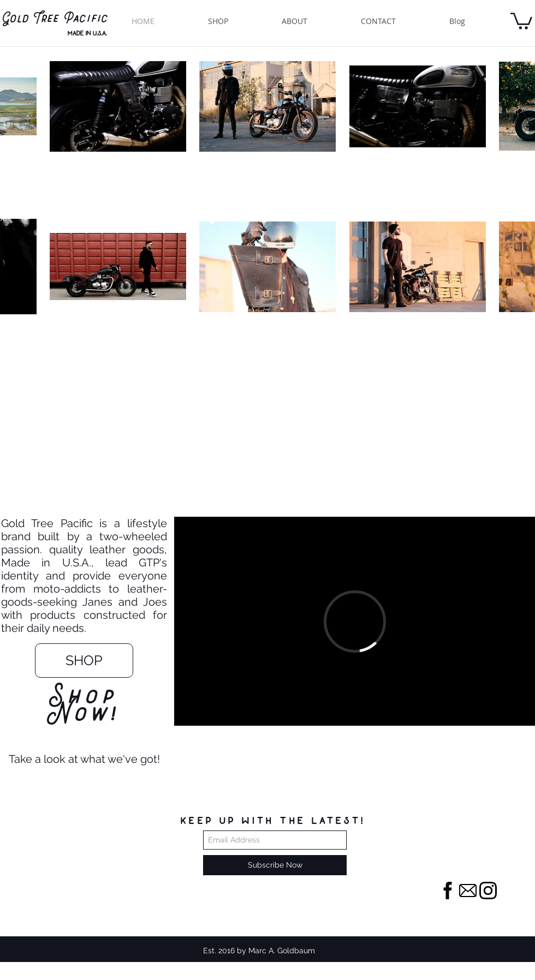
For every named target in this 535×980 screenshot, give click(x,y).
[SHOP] (84, 661)
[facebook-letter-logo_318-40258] (448, 891)
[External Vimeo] (355, 621)
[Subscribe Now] (275, 865)
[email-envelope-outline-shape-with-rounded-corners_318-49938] (468, 891)
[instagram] (488, 891)
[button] (521, 20)
